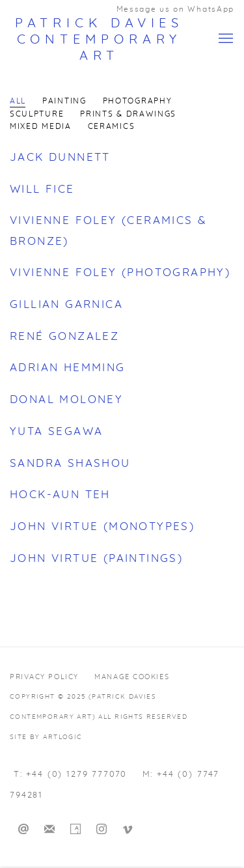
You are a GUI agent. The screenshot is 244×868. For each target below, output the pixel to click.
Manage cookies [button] (132, 677)
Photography (138, 101)
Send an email (23, 830)
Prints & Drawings (128, 114)
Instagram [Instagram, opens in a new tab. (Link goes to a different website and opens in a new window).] (102, 830)
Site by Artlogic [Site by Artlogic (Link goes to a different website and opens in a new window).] (46, 737)
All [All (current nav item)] (18, 101)
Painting (64, 101)
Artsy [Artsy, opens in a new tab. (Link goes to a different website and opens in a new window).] (75, 830)
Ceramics (112, 127)
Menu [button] (224, 39)
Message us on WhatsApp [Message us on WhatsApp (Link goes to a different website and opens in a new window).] (175, 9)
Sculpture (37, 114)
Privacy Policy (44, 677)
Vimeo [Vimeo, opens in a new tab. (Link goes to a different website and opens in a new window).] (128, 830)
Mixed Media (41, 127)
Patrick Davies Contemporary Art (99, 40)
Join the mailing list (49, 830)
